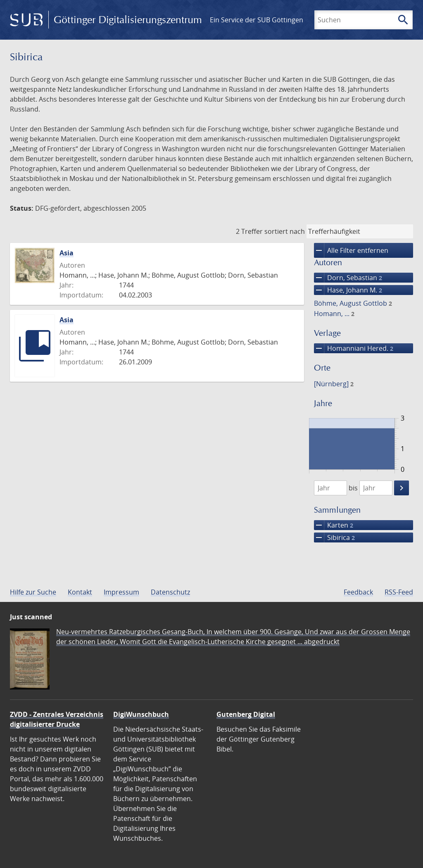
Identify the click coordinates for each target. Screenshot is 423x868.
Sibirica (334, 537)
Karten (334, 525)
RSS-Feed (399, 592)
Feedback (358, 592)
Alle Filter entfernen (351, 250)
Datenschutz (170, 592)
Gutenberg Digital (246, 714)
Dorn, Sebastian (348, 278)
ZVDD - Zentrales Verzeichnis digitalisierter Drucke (57, 719)
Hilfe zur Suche (33, 592)
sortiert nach (285, 231)
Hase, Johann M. (348, 290)
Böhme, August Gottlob (353, 303)
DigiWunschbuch (141, 714)
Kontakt (80, 592)
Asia (67, 253)
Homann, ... (334, 314)
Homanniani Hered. (354, 348)
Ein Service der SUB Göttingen (257, 20)
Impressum (121, 592)
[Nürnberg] (334, 384)
